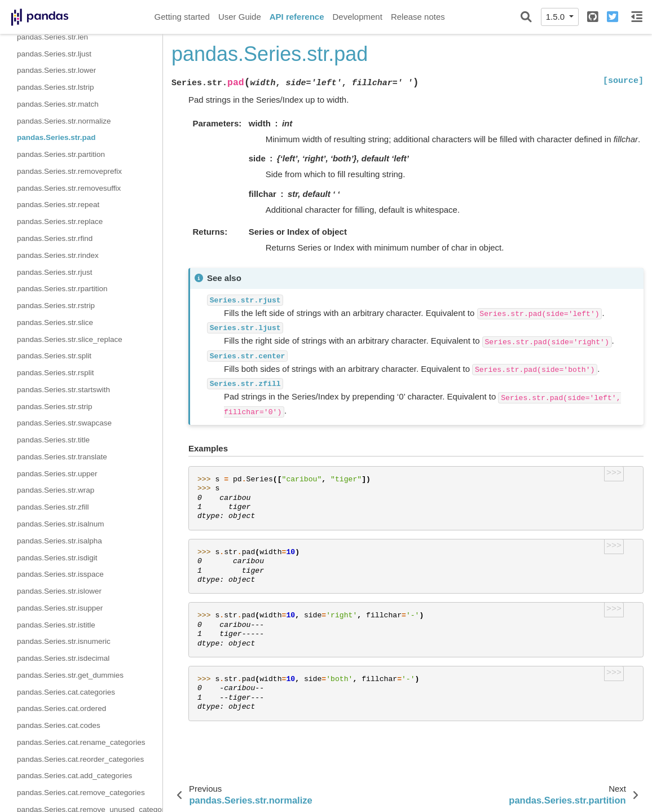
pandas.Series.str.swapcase (64, 423)
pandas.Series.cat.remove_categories (81, 793)
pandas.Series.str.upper (57, 474)
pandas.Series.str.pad (56, 137)
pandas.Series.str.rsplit (56, 373)
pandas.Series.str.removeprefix (69, 171)
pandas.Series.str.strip (55, 407)
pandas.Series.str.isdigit (57, 558)
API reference (297, 17)
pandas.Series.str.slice (55, 322)
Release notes (418, 17)
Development (357, 17)
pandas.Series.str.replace (60, 221)
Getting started (182, 17)
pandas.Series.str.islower (59, 591)
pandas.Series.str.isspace (60, 574)
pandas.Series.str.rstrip (56, 306)
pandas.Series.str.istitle (56, 625)
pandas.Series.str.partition (61, 154)
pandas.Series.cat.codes (59, 725)
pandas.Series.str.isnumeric (64, 641)
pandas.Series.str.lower (56, 70)
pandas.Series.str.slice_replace (70, 339)
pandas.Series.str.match (58, 104)
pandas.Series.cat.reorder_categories (80, 759)
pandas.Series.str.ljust (54, 54)
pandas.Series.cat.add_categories (74, 776)
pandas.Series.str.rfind (55, 238)
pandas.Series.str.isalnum (61, 524)
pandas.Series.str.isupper (60, 608)
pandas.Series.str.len (52, 37)
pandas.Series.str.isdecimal (63, 658)
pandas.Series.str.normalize (64, 121)
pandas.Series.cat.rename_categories (81, 742)
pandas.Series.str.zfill (53, 507)
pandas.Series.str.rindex (58, 255)
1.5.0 (557, 17)
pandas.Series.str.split (54, 356)
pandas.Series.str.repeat (58, 205)
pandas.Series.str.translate (62, 457)
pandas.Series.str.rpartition (62, 289)
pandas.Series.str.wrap (56, 490)
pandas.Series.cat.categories (66, 692)
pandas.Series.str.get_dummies (70, 675)
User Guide (240, 17)
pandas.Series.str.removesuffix (69, 188)
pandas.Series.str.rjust (55, 272)
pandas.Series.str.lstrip (56, 87)
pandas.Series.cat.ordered (61, 708)
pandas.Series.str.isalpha (60, 541)
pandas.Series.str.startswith (63, 390)
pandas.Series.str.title (53, 440)
